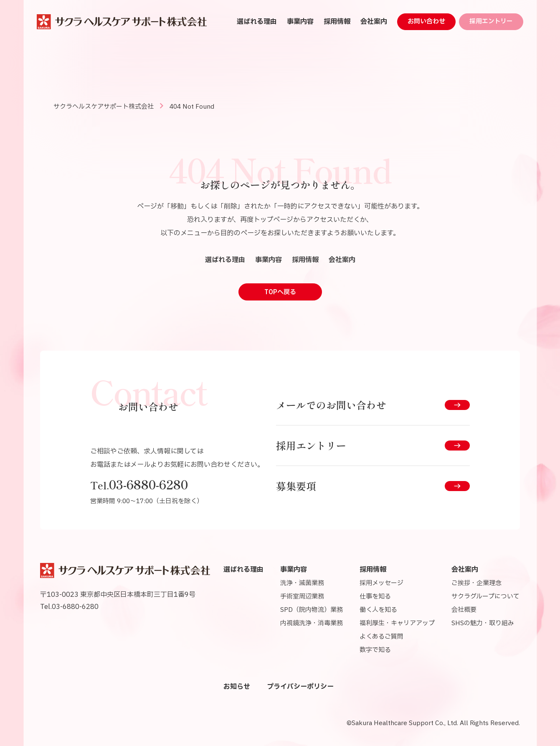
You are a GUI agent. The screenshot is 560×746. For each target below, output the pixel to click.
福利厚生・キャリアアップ (397, 623)
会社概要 (464, 610)
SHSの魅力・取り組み (483, 623)
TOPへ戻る (280, 292)
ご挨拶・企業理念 (476, 583)
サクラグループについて (485, 597)
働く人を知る (378, 610)
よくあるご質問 (381, 637)
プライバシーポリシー (300, 687)
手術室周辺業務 (302, 597)
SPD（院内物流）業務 (312, 610)
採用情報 (337, 22)
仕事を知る (375, 597)
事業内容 (300, 22)
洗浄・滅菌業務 (302, 583)
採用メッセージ (381, 583)
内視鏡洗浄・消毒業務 (312, 623)
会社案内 (374, 22)
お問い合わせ (426, 22)
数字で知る (375, 650)
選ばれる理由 (257, 22)
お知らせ (237, 687)
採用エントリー (491, 22)
